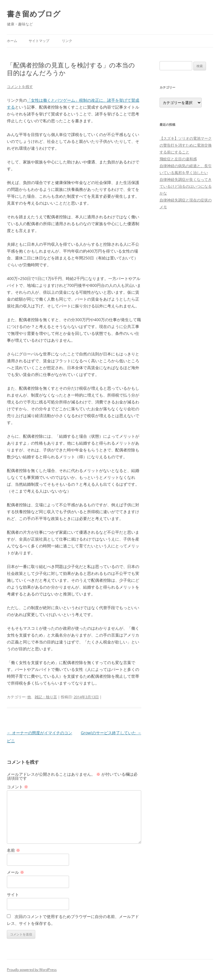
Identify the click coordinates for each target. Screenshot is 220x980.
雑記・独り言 (46, 697)
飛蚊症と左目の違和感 (178, 159)
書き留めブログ (34, 14)
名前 (13, 850)
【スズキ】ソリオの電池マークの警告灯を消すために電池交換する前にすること (186, 145)
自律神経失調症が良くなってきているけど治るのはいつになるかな (186, 186)
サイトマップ (39, 41)
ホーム (12, 41)
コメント (17, 787)
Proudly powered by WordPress (32, 970)
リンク (67, 41)
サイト (13, 894)
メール (15, 872)
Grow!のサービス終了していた (111, 733)
